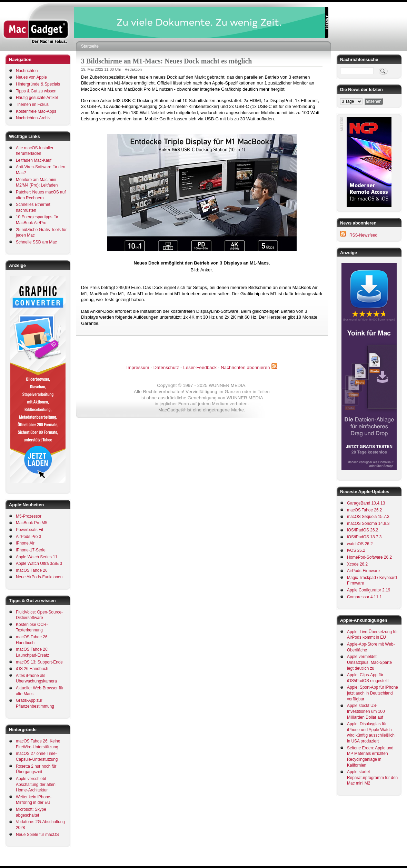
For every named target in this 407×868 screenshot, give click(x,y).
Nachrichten (27, 71)
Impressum (138, 367)
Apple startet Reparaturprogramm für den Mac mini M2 (372, 777)
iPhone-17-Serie (31, 550)
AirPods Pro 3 (28, 537)
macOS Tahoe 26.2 (364, 510)
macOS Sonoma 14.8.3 (368, 523)
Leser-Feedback (200, 367)
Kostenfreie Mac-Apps (36, 111)
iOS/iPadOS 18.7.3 (364, 537)
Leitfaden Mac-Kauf (34, 160)
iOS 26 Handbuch (32, 669)
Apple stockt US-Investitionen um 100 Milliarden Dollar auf (366, 711)
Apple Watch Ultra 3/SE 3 (39, 563)
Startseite (90, 46)
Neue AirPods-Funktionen (39, 577)
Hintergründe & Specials (38, 84)
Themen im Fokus (32, 104)
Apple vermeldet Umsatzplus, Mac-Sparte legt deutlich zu (369, 662)
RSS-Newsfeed (363, 235)
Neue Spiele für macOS (37, 835)
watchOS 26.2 (360, 544)
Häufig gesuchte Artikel (37, 98)
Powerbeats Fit (29, 530)
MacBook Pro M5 (32, 523)
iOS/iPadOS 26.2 (363, 530)
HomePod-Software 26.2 (369, 557)
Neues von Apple (31, 77)
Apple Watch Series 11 (37, 557)
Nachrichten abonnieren (245, 367)
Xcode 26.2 (357, 564)
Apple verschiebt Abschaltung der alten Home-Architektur (36, 784)
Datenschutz (166, 367)
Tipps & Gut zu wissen (36, 91)
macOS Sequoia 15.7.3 (368, 517)
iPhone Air (25, 543)
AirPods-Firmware (363, 571)
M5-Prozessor (29, 516)
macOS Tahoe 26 (32, 570)
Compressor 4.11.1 (364, 597)
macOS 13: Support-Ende (39, 662)
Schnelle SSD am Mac (36, 242)
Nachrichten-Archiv (33, 118)
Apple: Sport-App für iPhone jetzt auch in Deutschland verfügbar (373, 693)
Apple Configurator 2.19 (369, 590)
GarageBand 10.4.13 (366, 503)
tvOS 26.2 (356, 550)
